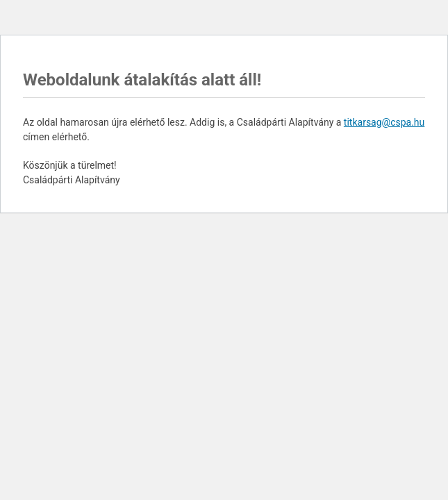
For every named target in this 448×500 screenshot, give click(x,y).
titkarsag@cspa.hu (384, 122)
